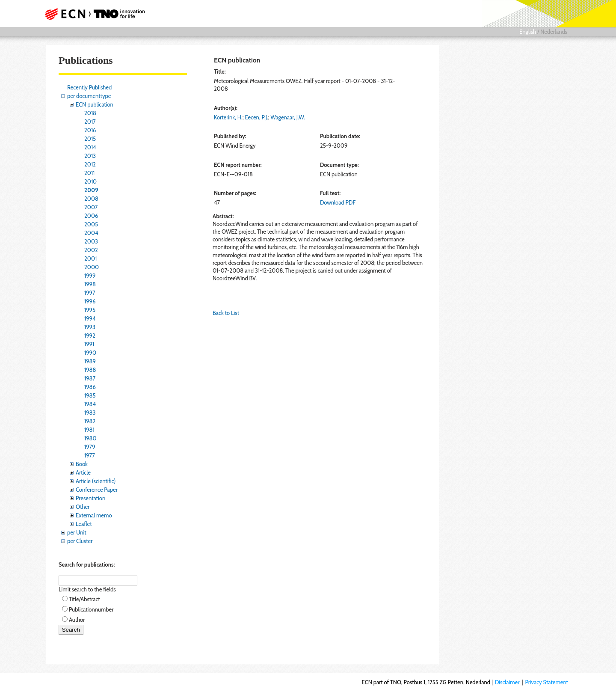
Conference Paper (97, 490)
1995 (90, 310)
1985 (90, 395)
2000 (92, 267)
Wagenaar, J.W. (288, 117)
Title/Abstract (84, 599)
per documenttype (89, 96)
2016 (90, 130)
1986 (90, 387)
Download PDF (338, 202)
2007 (91, 207)
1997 (90, 293)
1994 (90, 318)
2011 (89, 173)
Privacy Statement (546, 682)
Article (83, 472)
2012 (90, 164)
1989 (90, 361)
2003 (91, 241)
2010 (90, 181)
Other (83, 507)
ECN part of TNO (92, 14)
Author (77, 620)
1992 (90, 336)
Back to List (226, 313)
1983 (90, 413)
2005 (91, 224)
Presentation (90, 498)
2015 (90, 139)
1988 (90, 370)
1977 (90, 455)
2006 (91, 216)
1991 (89, 344)
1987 (90, 378)
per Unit (77, 532)
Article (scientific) (96, 481)
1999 (90, 276)
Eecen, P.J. (256, 117)
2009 (91, 190)
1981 (89, 430)
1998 (90, 284)
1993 (90, 327)
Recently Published (89, 87)
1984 (90, 404)
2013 (90, 156)
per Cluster (80, 541)
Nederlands (554, 32)
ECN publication (95, 104)
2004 (91, 233)
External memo (94, 515)
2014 (90, 147)
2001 (90, 258)
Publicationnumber (91, 609)
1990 (90, 353)
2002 (91, 250)
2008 (91, 199)
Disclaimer (507, 682)
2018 (90, 113)
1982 (90, 421)
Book (82, 464)
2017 (90, 122)
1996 (90, 301)
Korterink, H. (228, 117)
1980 (90, 438)
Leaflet (84, 524)
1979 (90, 447)
